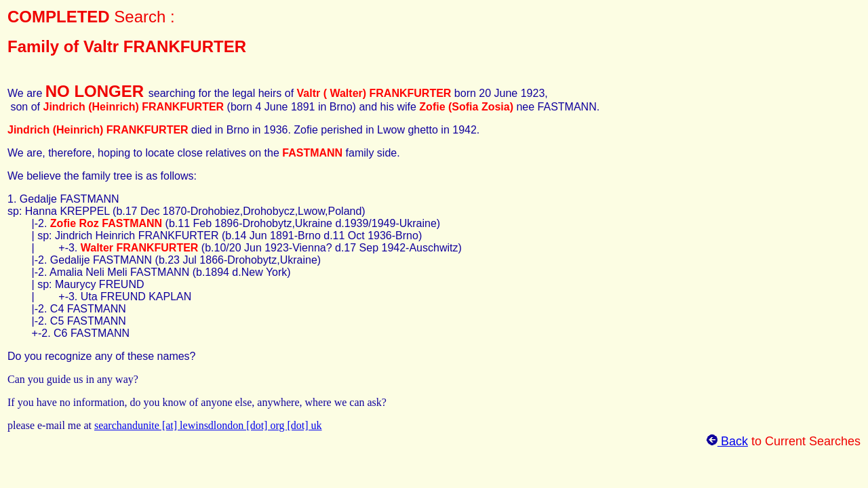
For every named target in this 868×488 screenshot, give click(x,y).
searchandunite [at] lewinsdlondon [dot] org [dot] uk (208, 425)
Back (727, 441)
